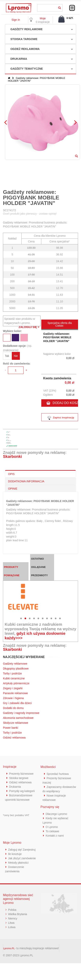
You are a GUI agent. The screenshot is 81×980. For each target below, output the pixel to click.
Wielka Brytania (18, 914)
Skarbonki (12, 456)
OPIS (11, 474)
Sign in (16, 20)
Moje (43, 18)
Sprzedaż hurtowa (58, 774)
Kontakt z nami (55, 836)
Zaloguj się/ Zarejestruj (22, 850)
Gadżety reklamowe (27, 29)
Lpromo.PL (9, 948)
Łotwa (12, 927)
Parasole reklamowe (15, 693)
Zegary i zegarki (13, 688)
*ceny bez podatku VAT (16, 815)
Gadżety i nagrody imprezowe (21, 713)
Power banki (11, 728)
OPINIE (13, 489)
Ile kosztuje (15, 854)
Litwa (11, 923)
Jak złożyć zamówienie (22, 858)
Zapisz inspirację (60, 418)
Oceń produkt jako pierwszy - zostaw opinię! (30, 214)
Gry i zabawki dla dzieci (17, 703)
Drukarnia (19, 59)
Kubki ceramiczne (14, 678)
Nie (16, 356)
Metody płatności (19, 863)
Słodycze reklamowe (16, 723)
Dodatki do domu (13, 708)
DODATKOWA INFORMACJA (26, 481)
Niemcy (13, 918)
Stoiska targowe (24, 39)
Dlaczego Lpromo (57, 814)
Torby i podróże (12, 673)
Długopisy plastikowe (16, 669)
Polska (12, 910)
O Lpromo (52, 827)
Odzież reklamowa (25, 49)
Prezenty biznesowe (22, 774)
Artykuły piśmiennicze (16, 683)
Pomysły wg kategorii (22, 791)
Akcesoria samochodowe (18, 718)
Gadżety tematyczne (27, 69)
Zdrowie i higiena (13, 698)
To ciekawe (53, 831)
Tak (7, 356)
